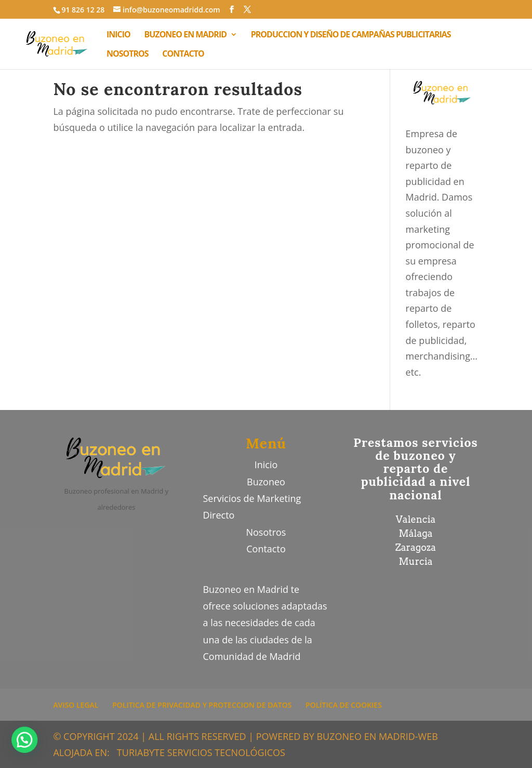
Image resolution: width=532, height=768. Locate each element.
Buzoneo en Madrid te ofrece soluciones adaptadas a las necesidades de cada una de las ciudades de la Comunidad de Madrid (265, 623)
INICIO (118, 35)
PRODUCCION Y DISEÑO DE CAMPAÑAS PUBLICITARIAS (351, 35)
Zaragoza (416, 547)
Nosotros (266, 532)
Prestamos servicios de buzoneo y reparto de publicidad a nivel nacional (415, 469)
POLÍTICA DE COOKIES (344, 705)
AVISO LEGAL (76, 705)
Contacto (266, 549)
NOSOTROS (128, 55)
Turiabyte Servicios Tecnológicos (201, 752)
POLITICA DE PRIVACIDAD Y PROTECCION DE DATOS (202, 705)
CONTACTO (183, 55)
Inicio (266, 465)
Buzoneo (266, 482)
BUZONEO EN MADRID (186, 35)
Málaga (415, 533)
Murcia (416, 561)
